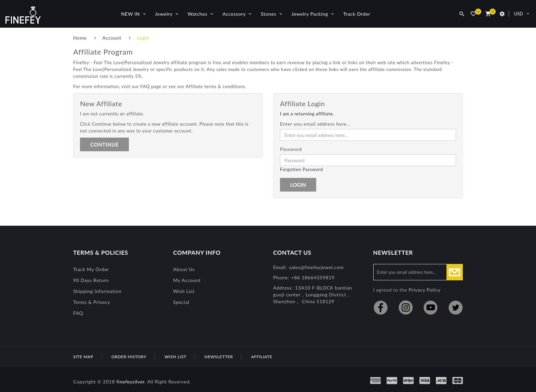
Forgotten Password (301, 169)
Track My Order (91, 269)
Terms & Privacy (92, 302)
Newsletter (219, 357)
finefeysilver (130, 382)
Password (291, 149)
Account (112, 38)
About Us (184, 269)
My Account (187, 280)
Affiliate (262, 357)
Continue (104, 144)
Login (143, 38)
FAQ (78, 313)
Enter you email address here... (315, 124)
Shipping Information (97, 291)
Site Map (83, 357)
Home (80, 38)
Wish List (184, 291)
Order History (129, 357)
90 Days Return (91, 280)
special (182, 302)
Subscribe (455, 272)
